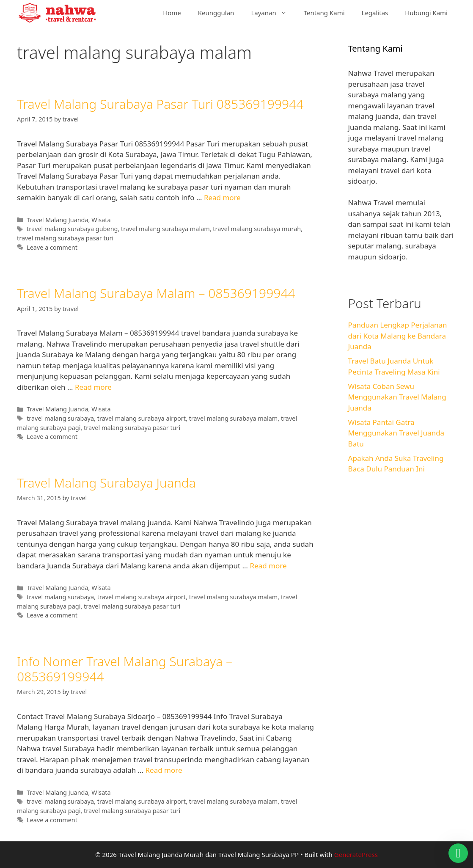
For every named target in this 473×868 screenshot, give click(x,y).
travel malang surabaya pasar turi (65, 238)
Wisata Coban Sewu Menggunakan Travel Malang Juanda (397, 397)
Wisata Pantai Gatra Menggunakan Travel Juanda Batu (396, 433)
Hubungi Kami (426, 13)
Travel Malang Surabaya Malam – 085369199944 (156, 293)
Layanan (273, 13)
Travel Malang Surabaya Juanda (106, 483)
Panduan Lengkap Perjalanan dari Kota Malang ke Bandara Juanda (398, 336)
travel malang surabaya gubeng (72, 229)
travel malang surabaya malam (165, 229)
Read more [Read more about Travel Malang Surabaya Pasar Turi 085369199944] (222, 197)
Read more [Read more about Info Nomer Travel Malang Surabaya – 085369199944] (164, 770)
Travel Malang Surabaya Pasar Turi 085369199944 (160, 104)
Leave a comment (52, 247)
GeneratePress (356, 854)
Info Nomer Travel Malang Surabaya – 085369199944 (125, 669)
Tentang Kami (324, 13)
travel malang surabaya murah (257, 229)
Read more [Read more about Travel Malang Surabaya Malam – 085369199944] (93, 387)
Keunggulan (216, 13)
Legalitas (375, 13)
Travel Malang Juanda (57, 220)
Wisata (101, 220)
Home (172, 13)
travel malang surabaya (60, 418)
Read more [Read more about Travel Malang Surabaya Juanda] (268, 566)
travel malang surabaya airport (142, 418)
